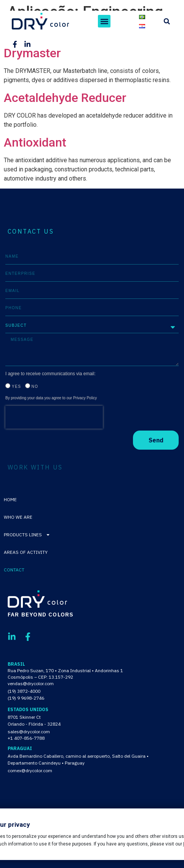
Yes (17, 386)
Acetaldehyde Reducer (65, 98)
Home (10, 499)
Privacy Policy (85, 398)
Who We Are (18, 517)
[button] (104, 21)
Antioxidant (35, 142)
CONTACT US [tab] (31, 231)
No (35, 386)
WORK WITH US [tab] (35, 467)
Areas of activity (26, 552)
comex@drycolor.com (30, 770)
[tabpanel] (92, 349)
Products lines (27, 535)
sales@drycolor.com (29, 732)
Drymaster (32, 53)
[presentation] (54, 417)
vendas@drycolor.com (31, 683)
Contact (14, 570)
